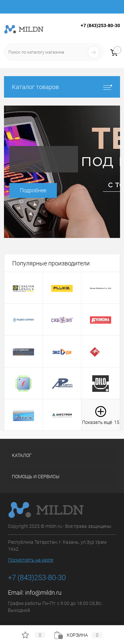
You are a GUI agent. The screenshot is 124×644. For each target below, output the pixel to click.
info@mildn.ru (43, 593)
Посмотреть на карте (31, 560)
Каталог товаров (62, 87)
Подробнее (33, 190)
